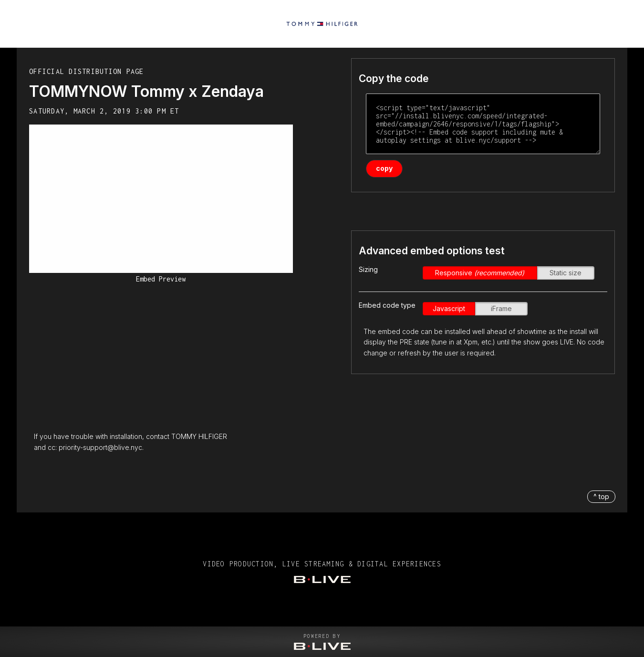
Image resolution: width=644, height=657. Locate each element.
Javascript (449, 308)
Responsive (480, 273)
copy (384, 168)
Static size (566, 273)
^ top (601, 496)
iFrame (501, 308)
